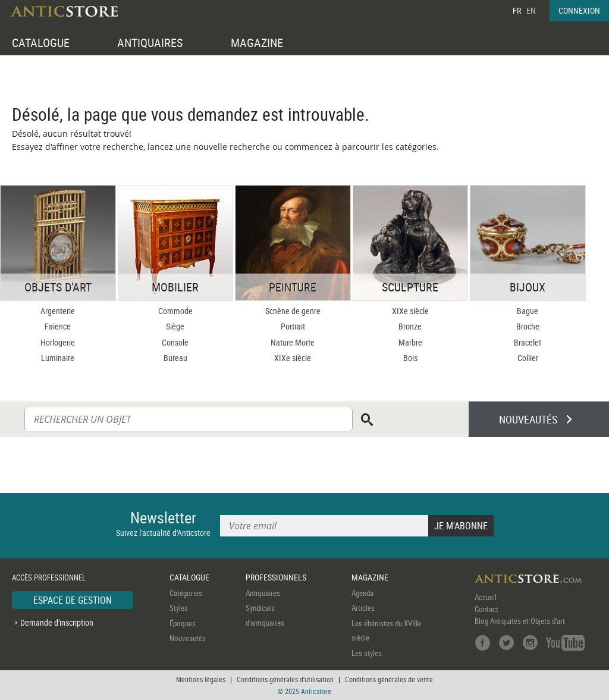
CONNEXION (579, 10)
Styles (179, 608)
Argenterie (58, 311)
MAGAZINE (257, 43)
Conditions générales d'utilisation (285, 679)
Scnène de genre (293, 311)
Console (175, 342)
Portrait (293, 326)
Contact (486, 609)
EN (531, 10)
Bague (528, 311)
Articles (363, 608)
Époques (183, 623)
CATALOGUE (41, 43)
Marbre (410, 342)
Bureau (175, 358)
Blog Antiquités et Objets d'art (520, 621)
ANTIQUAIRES (150, 43)
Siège (175, 326)
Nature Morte (293, 342)
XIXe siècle (293, 358)
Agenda (362, 593)
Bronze (410, 326)
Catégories (186, 593)
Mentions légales (201, 679)
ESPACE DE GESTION (73, 600)
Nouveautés (188, 638)
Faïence (58, 326)
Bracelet (528, 342)
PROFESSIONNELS (276, 577)
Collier (528, 358)
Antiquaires (263, 593)
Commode (175, 311)
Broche (528, 326)
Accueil (486, 597)
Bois (410, 358)
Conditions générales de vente (389, 679)
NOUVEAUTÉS (528, 419)
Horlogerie (58, 342)
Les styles (367, 653)
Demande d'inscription (57, 622)
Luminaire (58, 358)
